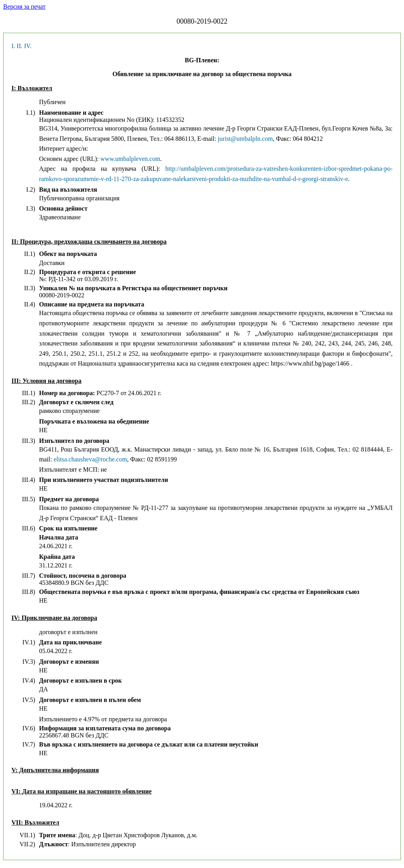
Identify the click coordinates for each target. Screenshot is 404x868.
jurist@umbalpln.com (245, 139)
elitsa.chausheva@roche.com (90, 459)
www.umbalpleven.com (130, 159)
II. (20, 46)
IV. (28, 46)
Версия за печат (24, 7)
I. (13, 46)
